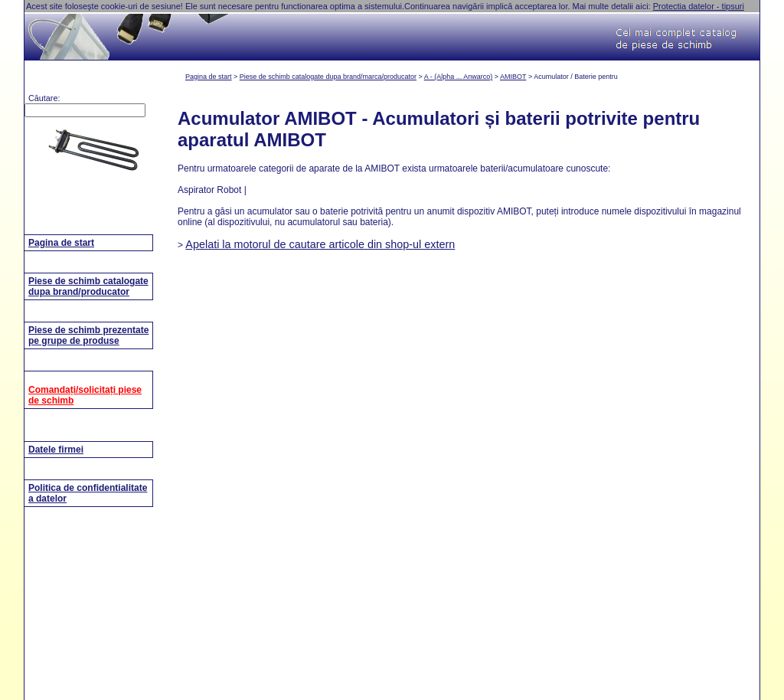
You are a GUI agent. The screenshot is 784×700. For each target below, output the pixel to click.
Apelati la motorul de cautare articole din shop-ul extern (320, 244)
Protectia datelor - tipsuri (699, 6)
